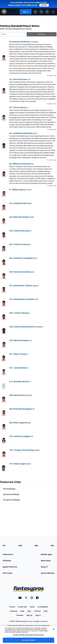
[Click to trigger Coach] (35, 12)
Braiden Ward (21, 382)
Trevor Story (19, 107)
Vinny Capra (20, 464)
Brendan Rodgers (23, 409)
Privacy (12, 607)
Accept (44, 5)
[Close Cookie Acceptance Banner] (54, 629)
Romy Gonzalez (22, 272)
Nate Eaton (20, 395)
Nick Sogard (20, 423)
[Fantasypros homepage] (4, 13)
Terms (32, 607)
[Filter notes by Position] (13, 34)
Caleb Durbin (20, 203)
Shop (44, 567)
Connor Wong (21, 313)
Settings (42, 34)
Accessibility (43, 607)
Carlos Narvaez (22, 231)
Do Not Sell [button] (22, 607)
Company (14, 611)
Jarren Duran (20, 79)
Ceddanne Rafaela (23, 133)
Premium (20, 615)
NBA (36, 546)
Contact (37, 611)
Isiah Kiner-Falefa (23, 286)
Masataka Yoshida (24, 299)
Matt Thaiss (20, 354)
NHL (53, 546)
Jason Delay (20, 368)
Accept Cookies (29, 640)
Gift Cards (8, 573)
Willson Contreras (22, 164)
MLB (20, 546)
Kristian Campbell (23, 258)
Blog (22, 611)
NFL (4, 546)
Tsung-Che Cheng (23, 450)
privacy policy (15, 5)
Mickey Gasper (21, 340)
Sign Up (29, 615)
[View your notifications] (41, 12)
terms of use (32, 5)
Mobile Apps (47, 554)
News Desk (46, 561)
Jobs (29, 611)
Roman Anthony (21, 42)
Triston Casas (21, 244)
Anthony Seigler (22, 436)
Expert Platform (10, 567)
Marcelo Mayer (21, 217)
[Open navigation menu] (53, 12)
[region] (28, 635)
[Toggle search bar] (47, 12)
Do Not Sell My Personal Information (28, 635)
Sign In (38, 615)
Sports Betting (48, 573)
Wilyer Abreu (19, 190)
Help (46, 611)
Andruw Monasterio (24, 327)
